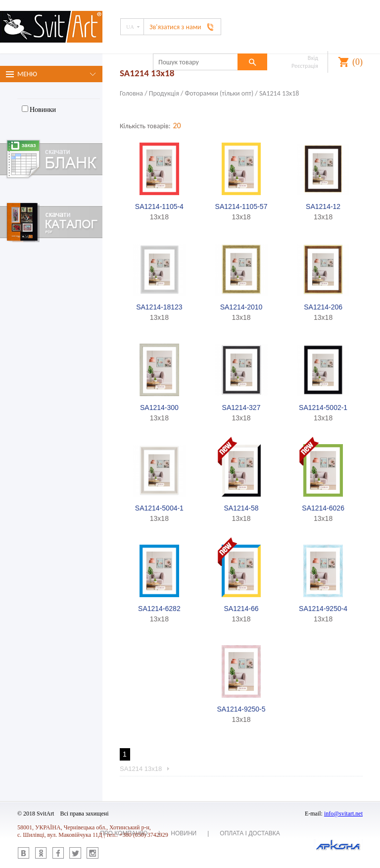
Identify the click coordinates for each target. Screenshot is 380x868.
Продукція (164, 93)
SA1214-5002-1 (323, 408)
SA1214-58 (241, 508)
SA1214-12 (323, 206)
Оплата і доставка (250, 833)
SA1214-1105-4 (159, 206)
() (357, 62)
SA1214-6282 (159, 609)
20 (177, 126)
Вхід (313, 58)
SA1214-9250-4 (323, 609)
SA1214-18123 (159, 307)
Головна (131, 93)
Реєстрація (305, 66)
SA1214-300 (159, 408)
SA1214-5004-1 (159, 508)
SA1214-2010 (241, 307)
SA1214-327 (241, 408)
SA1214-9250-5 (241, 709)
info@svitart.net (343, 814)
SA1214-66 (241, 609)
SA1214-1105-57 (241, 206)
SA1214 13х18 (279, 93)
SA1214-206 (323, 307)
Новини (184, 833)
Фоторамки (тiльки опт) (219, 93)
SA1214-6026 (323, 508)
